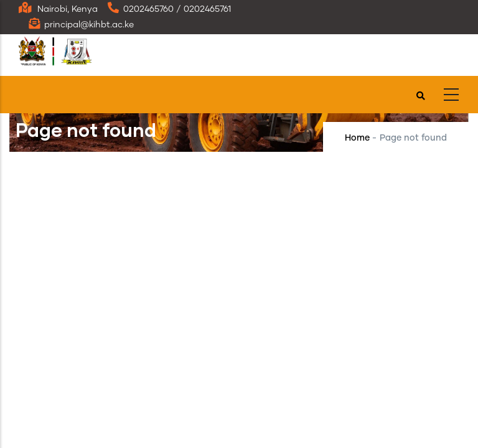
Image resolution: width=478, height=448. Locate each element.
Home (357, 138)
